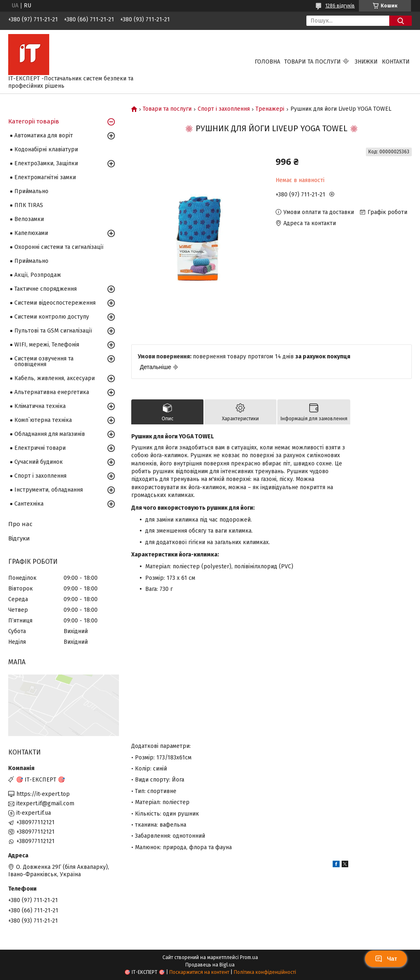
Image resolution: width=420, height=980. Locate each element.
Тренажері (270, 109)
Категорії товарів (34, 121)
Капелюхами (31, 233)
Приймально (31, 191)
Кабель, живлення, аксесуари (55, 378)
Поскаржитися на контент (199, 972)
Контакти (396, 62)
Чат (386, 959)
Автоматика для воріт (44, 136)
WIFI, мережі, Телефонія (47, 345)
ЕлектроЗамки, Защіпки (46, 163)
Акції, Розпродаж (38, 275)
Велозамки (29, 219)
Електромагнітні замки (45, 177)
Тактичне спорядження (46, 289)
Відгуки (19, 538)
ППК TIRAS (29, 205)
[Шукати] (401, 21)
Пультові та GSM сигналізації (53, 331)
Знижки (366, 62)
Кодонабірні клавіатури (46, 149)
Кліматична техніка (40, 406)
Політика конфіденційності (265, 972)
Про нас (20, 524)
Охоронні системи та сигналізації (59, 247)
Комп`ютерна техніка (43, 420)
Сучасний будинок (39, 462)
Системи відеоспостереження (55, 303)
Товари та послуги (313, 62)
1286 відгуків (340, 6)
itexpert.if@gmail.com (45, 803)
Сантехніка (29, 504)
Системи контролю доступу (52, 317)
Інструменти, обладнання (49, 490)
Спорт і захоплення (224, 109)
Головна (267, 62)
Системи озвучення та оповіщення (44, 361)
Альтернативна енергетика (52, 392)
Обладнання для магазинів (50, 434)
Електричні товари (40, 448)
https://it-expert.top (43, 794)
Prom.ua (249, 957)
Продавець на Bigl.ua (210, 965)
